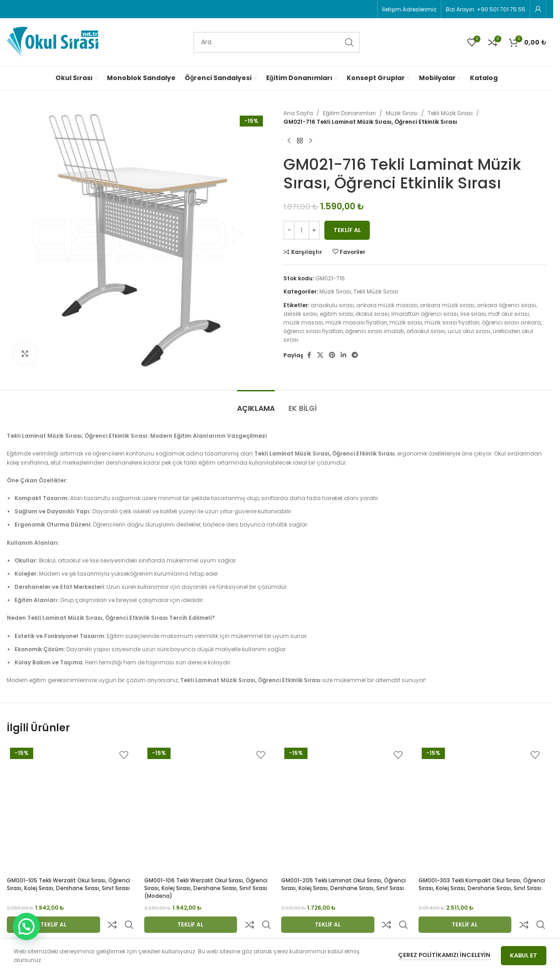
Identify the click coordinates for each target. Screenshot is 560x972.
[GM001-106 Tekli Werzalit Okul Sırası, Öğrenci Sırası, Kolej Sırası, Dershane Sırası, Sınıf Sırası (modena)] (208, 809)
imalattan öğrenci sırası (425, 314)
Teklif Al (347, 230)
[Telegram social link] (355, 355)
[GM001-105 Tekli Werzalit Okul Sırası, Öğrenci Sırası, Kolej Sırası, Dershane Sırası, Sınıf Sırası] (71, 809)
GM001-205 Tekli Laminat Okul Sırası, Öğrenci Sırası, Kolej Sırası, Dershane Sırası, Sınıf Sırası (343, 884)
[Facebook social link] (309, 355)
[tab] (256, 404)
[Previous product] (289, 141)
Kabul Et (524, 955)
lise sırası (473, 314)
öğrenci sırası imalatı (375, 331)
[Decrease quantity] (289, 230)
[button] (26, 926)
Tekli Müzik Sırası (450, 113)
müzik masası (303, 322)
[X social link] (320, 355)
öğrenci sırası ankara (511, 322)
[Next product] (311, 141)
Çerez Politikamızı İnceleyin (445, 955)
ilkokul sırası (372, 314)
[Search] (277, 42)
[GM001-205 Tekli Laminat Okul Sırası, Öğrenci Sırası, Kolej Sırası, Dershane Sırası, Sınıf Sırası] (345, 809)
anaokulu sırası (332, 305)
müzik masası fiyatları (356, 322)
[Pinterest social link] (332, 355)
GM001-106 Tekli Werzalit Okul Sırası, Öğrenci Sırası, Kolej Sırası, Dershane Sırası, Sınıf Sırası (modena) (206, 888)
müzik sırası (406, 322)
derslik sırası (300, 314)
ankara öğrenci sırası (506, 305)
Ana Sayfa (298, 113)
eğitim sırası (337, 314)
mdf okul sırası (509, 314)
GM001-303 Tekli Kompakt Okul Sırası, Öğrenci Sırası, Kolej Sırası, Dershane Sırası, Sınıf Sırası (482, 884)
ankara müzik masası (387, 305)
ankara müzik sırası (447, 305)
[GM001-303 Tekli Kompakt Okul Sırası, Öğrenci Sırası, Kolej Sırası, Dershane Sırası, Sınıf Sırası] (483, 809)
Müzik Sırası (402, 113)
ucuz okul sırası (469, 331)
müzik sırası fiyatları (452, 322)
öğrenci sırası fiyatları (313, 331)
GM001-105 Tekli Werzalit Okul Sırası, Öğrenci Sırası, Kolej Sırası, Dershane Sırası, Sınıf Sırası (68, 884)
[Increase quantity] (314, 230)
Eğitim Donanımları (349, 113)
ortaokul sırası (426, 331)
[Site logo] (53, 42)
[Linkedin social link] (343, 355)
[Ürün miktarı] (302, 230)
